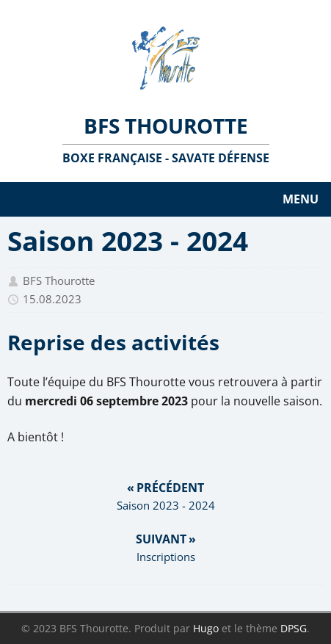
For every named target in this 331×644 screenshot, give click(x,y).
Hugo (206, 628)
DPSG (294, 628)
